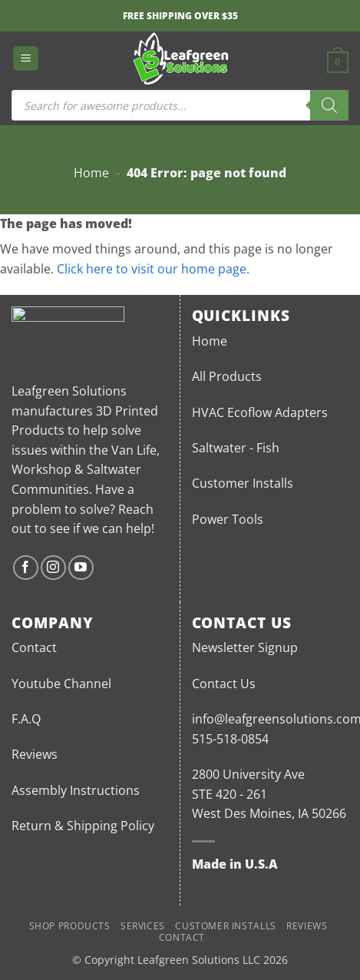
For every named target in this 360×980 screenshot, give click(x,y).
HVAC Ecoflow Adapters (260, 412)
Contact (34, 647)
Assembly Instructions (76, 790)
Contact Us (224, 684)
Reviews (35, 754)
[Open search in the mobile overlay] (180, 105)
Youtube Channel (61, 684)
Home (91, 173)
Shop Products (70, 926)
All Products (227, 376)
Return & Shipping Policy (83, 826)
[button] (26, 59)
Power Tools (228, 519)
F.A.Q (26, 719)
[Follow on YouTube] (81, 568)
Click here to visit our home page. (153, 269)
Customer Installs (243, 483)
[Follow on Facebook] (26, 568)
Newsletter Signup (245, 647)
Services (143, 926)
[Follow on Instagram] (53, 568)
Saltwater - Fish (236, 448)
